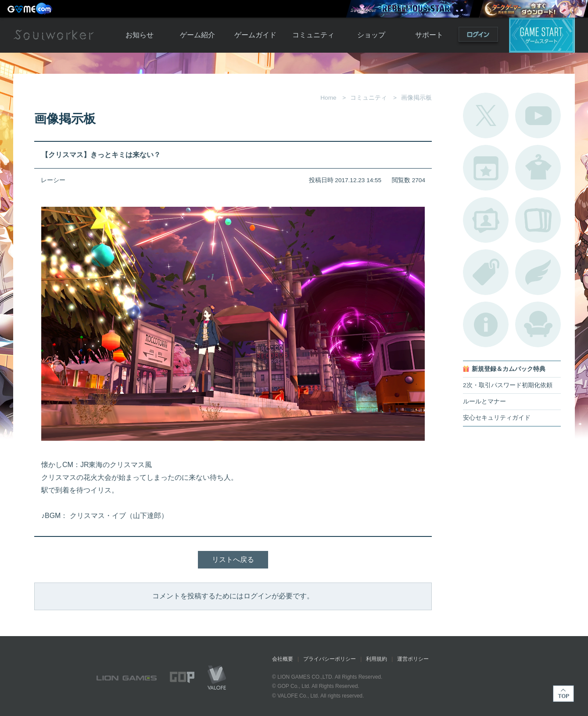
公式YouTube (538, 115)
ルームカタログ (538, 324)
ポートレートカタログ (486, 220)
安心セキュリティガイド (497, 418)
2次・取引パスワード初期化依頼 (508, 385)
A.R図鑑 (538, 220)
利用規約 (376, 659)
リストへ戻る (233, 559)
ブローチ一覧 (538, 272)
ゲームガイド (255, 35)
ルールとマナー (484, 401)
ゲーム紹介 (197, 35)
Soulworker (54, 35)
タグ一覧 (486, 272)
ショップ (371, 35)
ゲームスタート (542, 35)
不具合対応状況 (486, 324)
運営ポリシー (413, 659)
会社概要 (283, 659)
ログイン (478, 36)
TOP (563, 694)
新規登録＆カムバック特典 (509, 369)
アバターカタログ (538, 168)
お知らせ (140, 35)
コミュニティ (313, 35)
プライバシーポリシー (330, 659)
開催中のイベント (486, 168)
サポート (429, 35)
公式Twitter (486, 115)
